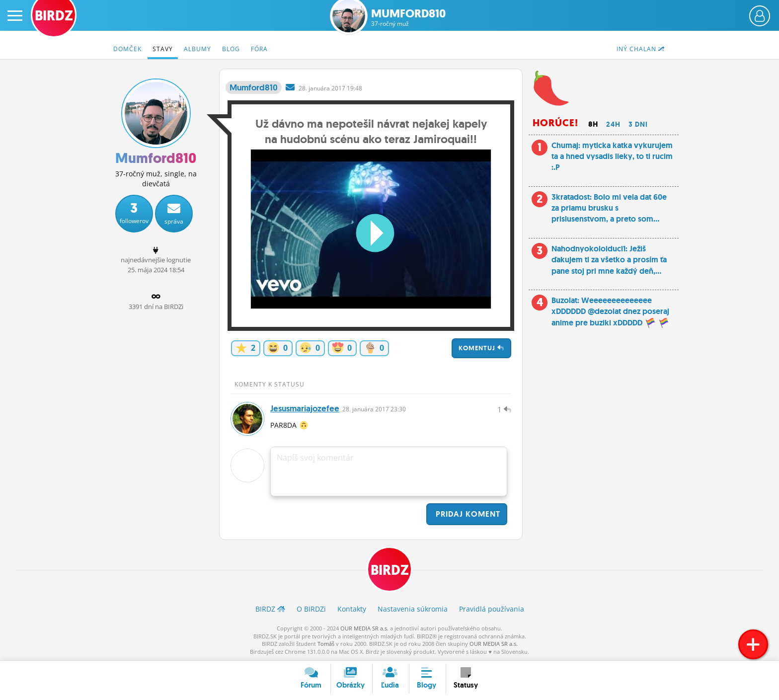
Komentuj (481, 348)
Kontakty (352, 609)
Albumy (197, 49)
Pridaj (467, 514)
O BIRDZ (311, 609)
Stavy (163, 49)
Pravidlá (492, 609)
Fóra (259, 49)
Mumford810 (409, 18)
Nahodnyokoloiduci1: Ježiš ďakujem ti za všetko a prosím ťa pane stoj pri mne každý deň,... (609, 260)
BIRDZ (390, 570)
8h (593, 124)
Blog (231, 49)
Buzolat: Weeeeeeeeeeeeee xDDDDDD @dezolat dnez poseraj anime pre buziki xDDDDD (610, 311)
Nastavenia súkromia (413, 609)
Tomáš (326, 644)
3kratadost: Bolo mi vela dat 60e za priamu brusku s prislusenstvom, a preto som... (609, 208)
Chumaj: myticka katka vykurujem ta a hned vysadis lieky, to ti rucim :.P (612, 156)
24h (613, 124)
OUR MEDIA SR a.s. (364, 628)
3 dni (638, 124)
